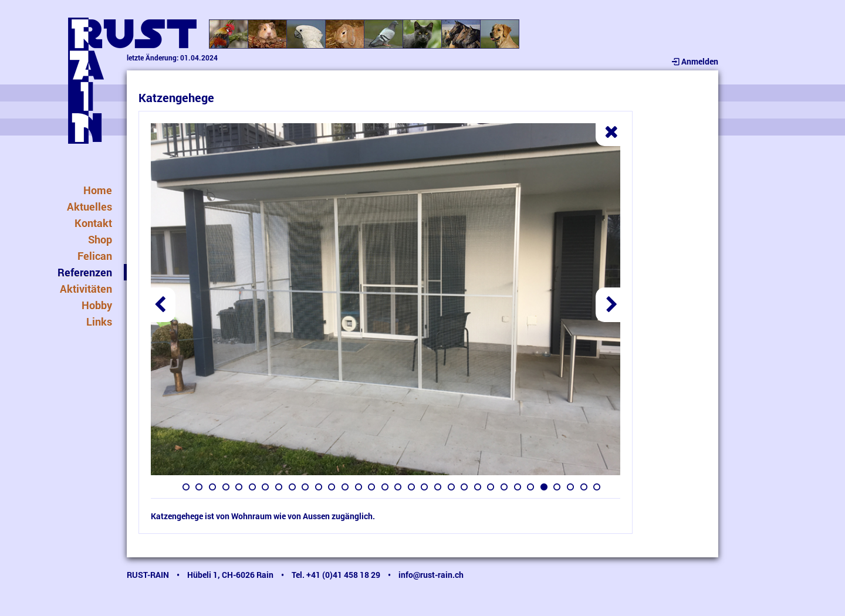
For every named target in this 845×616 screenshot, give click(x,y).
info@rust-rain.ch (431, 575)
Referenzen (85, 272)
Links (99, 321)
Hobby (97, 305)
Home (98, 190)
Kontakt (93, 223)
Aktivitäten (86, 289)
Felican (95, 256)
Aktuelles (89, 207)
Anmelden (694, 61)
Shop (100, 239)
